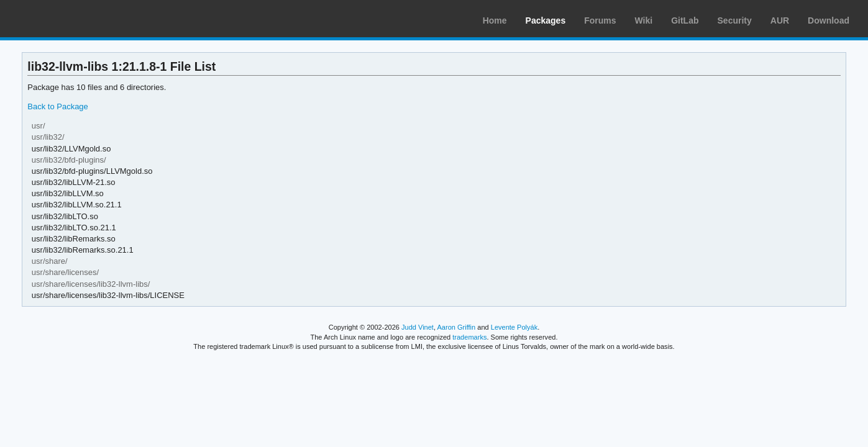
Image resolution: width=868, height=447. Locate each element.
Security (735, 20)
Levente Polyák (514, 327)
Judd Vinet (418, 327)
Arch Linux (68, 19)
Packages (546, 20)
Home (495, 20)
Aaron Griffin (456, 327)
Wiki (644, 20)
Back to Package (57, 106)
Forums (600, 20)
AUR (780, 20)
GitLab (685, 20)
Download (829, 20)
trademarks (469, 337)
